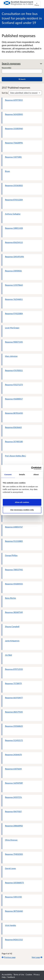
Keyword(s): (7, 68)
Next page (37, 957)
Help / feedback (8, 977)
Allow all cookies (22, 502)
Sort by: (5, 93)
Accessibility (7, 974)
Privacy (37, 974)
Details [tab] (22, 474)
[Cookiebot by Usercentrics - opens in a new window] (31, 468)
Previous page (9, 957)
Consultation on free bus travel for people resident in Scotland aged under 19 (22, 18)
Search (22, 79)
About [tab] (36, 474)
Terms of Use (19, 974)
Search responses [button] (11, 63)
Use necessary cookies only (22, 510)
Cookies (29, 974)
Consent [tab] (8, 474)
